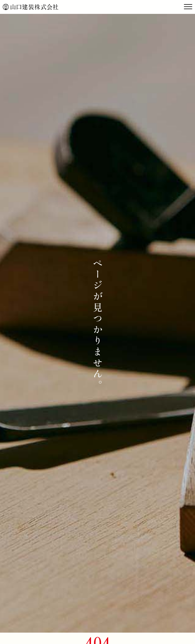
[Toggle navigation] (188, 7)
